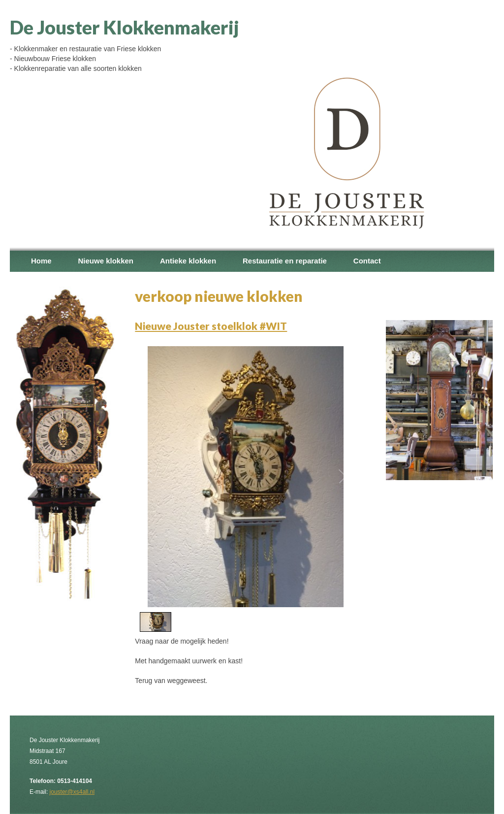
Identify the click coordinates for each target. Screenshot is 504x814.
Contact (367, 261)
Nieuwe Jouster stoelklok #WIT (211, 326)
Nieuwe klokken (106, 261)
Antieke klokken (188, 261)
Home (41, 261)
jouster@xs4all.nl (72, 792)
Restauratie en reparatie (285, 261)
